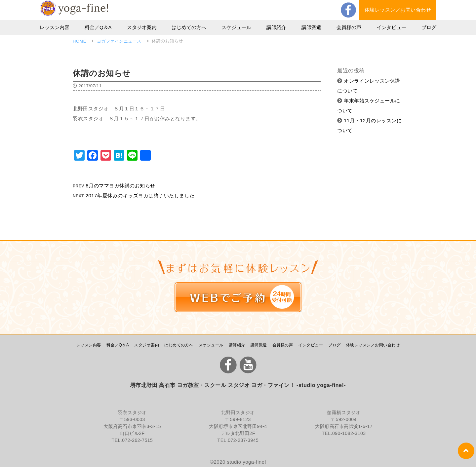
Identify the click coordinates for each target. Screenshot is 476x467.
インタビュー (391, 27)
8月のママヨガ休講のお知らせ (120, 186)
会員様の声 (349, 27)
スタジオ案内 (142, 27)
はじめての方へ (189, 27)
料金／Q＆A (98, 27)
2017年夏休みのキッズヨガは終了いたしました (140, 195)
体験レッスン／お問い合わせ (398, 10)
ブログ (429, 27)
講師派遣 (311, 27)
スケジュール (236, 27)
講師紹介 (276, 27)
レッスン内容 (55, 27)
